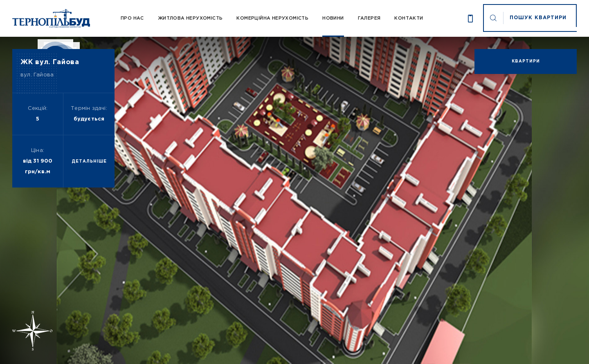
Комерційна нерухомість (272, 18)
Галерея (369, 18)
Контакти (409, 18)
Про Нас (132, 18)
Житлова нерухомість (190, 18)
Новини (333, 18)
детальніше (89, 162)
